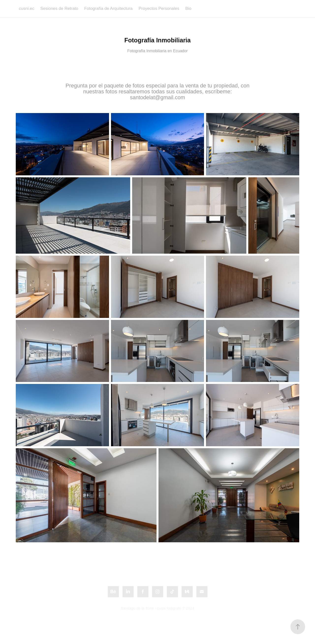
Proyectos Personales (159, 8)
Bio (188, 8)
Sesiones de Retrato (59, 8)
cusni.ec (27, 8)
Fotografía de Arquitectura (108, 8)
